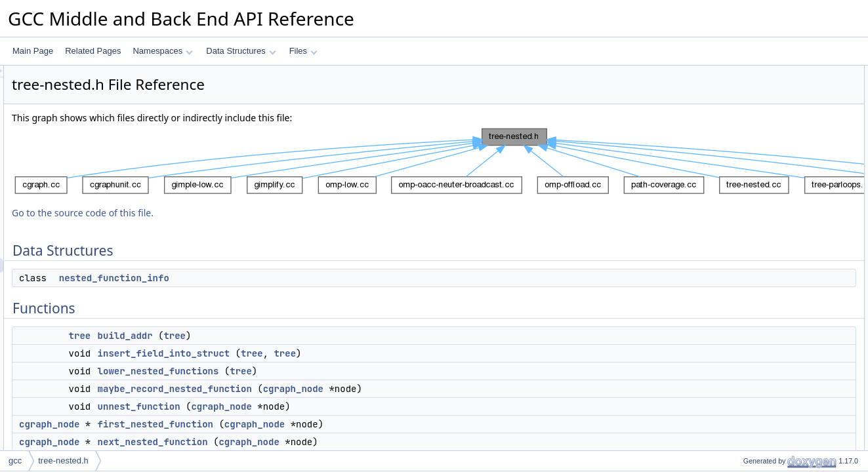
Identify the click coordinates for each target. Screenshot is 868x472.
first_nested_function (320, 424)
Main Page (33, 51)
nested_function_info (278, 278)
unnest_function (303, 406)
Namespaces (162, 51)
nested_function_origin (772, 217)
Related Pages (93, 51)
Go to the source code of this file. (247, 213)
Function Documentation (764, 231)
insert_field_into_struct (328, 353)
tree (244, 336)
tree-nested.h (63, 461)
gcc (15, 461)
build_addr (289, 336)
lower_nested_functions (322, 371)
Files (303, 51)
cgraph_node (457, 389)
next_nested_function (317, 442)
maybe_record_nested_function (339, 389)
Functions (739, 102)
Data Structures (241, 51)
